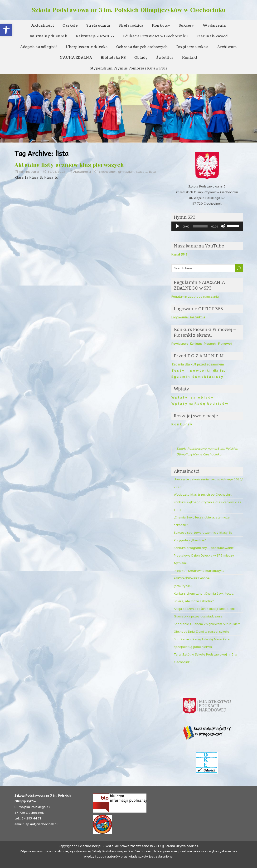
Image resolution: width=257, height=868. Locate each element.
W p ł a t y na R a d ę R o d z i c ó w (200, 404)
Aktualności (43, 25)
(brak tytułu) (183, 586)
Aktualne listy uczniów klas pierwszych (69, 165)
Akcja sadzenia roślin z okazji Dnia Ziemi (204, 609)
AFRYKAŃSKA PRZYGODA (192, 578)
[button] (6, 30)
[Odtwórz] (178, 226)
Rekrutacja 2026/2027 (95, 36)
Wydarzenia (214, 25)
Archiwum (227, 47)
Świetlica (165, 58)
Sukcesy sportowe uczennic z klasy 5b (203, 533)
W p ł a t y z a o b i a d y (193, 397)
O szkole (70, 25)
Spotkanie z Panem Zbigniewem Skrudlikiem (207, 624)
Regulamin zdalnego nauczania (195, 297)
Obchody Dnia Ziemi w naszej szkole (201, 632)
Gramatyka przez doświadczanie (198, 616)
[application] (207, 226)
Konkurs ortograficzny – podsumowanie (204, 548)
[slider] (200, 226)
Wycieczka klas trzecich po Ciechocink (203, 495)
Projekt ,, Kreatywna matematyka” (200, 571)
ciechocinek (108, 172)
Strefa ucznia (98, 25)
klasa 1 (142, 172)
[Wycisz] (223, 226)
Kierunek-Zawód (212, 36)
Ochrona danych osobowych (142, 47)
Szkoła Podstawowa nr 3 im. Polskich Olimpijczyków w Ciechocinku (129, 10)
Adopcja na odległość (39, 47)
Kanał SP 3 (179, 254)
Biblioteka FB (113, 58)
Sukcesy (186, 25)
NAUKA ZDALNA (76, 58)
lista (152, 172)
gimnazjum (126, 172)
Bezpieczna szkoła (192, 47)
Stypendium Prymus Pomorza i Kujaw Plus (128, 68)
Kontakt (190, 58)
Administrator (29, 172)
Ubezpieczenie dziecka (87, 47)
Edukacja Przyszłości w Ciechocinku (156, 36)
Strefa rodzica (131, 25)
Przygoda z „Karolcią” (190, 540)
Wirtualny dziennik (48, 36)
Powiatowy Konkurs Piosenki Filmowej (201, 344)
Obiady (141, 58)
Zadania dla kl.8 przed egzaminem (198, 364)
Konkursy (161, 25)
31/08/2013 (56, 172)
